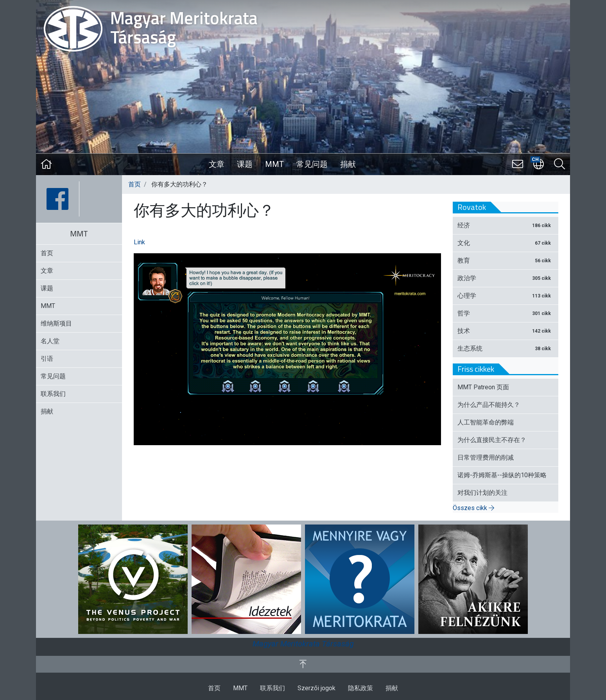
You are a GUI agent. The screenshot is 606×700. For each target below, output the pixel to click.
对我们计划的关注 (482, 493)
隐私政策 (360, 688)
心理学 (506, 296)
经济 (506, 225)
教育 (506, 260)
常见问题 (312, 164)
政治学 (506, 278)
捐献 (348, 164)
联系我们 (53, 394)
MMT (274, 164)
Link (139, 242)
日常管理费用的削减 (486, 457)
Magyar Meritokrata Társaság (303, 644)
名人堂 (50, 341)
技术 (506, 331)
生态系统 (506, 348)
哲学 (506, 313)
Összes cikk (473, 508)
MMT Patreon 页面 (483, 387)
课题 (245, 164)
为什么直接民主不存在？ (492, 440)
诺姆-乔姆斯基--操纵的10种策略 (502, 475)
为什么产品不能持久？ (489, 405)
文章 (217, 164)
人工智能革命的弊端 (486, 422)
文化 (506, 243)
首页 (134, 184)
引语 (47, 359)
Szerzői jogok (316, 688)
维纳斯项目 (56, 323)
